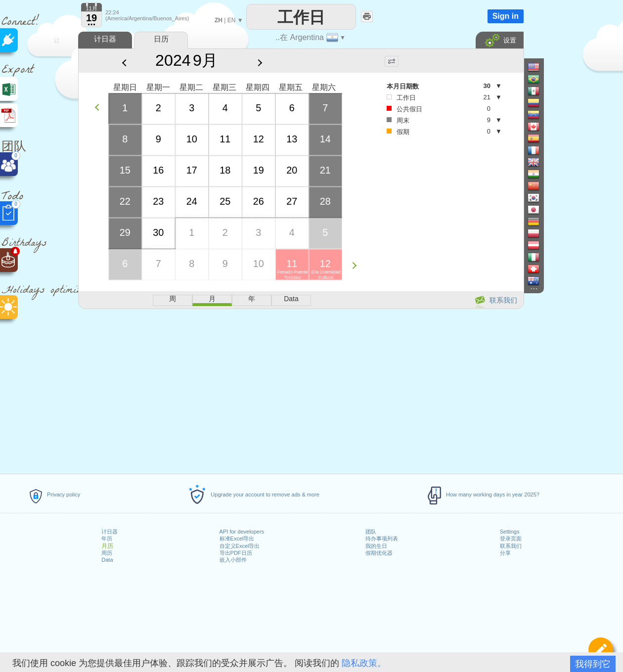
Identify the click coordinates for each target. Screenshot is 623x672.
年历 (107, 538)
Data (107, 560)
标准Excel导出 (237, 538)
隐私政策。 (364, 663)
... (92, 22)
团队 (371, 532)
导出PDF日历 (236, 553)
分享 (505, 553)
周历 (107, 553)
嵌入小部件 (233, 560)
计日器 (110, 532)
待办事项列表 (382, 538)
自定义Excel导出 (240, 546)
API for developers (242, 532)
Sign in (506, 16)
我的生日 (376, 546)
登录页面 (511, 538)
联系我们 (511, 546)
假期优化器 (379, 553)
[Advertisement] (301, 390)
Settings (510, 532)
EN (232, 20)
